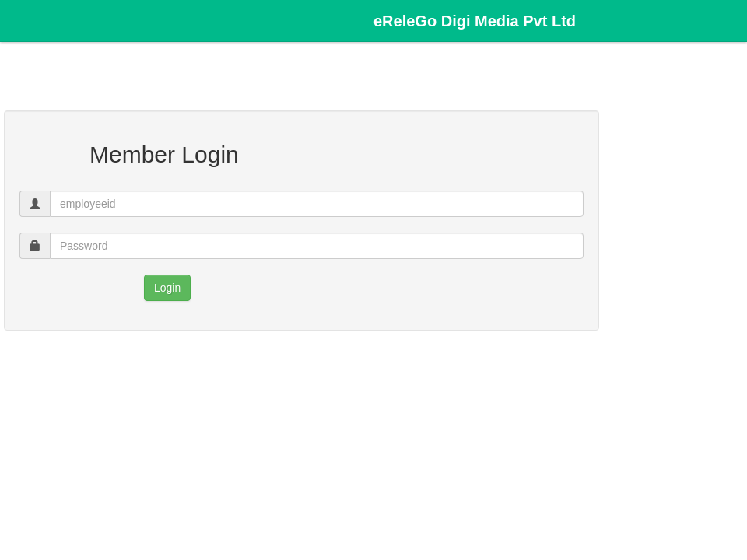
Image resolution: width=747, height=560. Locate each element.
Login (167, 288)
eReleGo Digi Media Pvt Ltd (475, 21)
